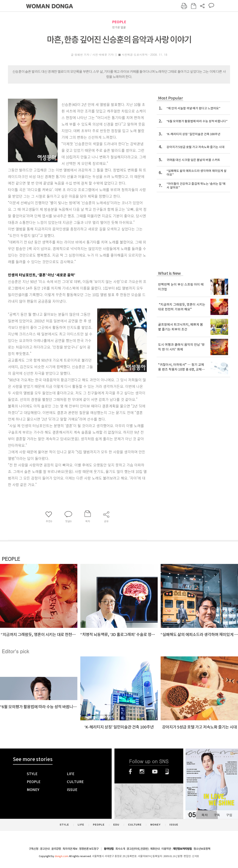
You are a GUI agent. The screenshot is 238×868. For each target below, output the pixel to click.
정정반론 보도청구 (89, 849)
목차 (204, 815)
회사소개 (120, 849)
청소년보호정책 (202, 849)
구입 (229, 815)
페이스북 (130, 772)
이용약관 (166, 849)
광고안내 (45, 849)
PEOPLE (119, 22)
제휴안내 (155, 849)
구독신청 (34, 849)
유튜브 (155, 772)
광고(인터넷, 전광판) (138, 849)
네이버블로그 (167, 772)
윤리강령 (56, 849)
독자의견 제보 (70, 849)
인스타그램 (142, 772)
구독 (217, 815)
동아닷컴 (109, 849)
